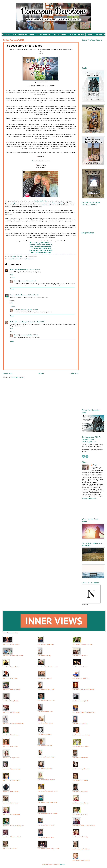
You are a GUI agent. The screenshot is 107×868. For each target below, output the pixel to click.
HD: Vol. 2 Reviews (60, 34)
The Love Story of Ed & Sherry (41, 252)
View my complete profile (89, 498)
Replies (13, 278)
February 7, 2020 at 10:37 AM (32, 270)
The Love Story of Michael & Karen (41, 245)
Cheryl (16, 281)
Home (7, 34)
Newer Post (8, 373)
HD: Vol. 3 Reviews (77, 34)
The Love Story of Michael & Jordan (41, 250)
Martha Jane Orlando (16, 270)
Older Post (74, 373)
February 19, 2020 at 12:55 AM (29, 335)
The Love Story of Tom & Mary (41, 248)
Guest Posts (13, 259)
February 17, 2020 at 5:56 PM (37, 322)
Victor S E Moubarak (16, 295)
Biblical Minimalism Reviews (23, 34)
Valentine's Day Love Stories (25, 259)
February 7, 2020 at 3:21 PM (28, 281)
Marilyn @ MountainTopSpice (19, 322)
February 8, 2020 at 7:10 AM (31, 295)
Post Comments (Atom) (17, 377)
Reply (11, 274)
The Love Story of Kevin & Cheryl (41, 247)
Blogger (62, 865)
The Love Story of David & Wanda (41, 243)
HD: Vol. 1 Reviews (44, 34)
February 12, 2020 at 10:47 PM (29, 310)
